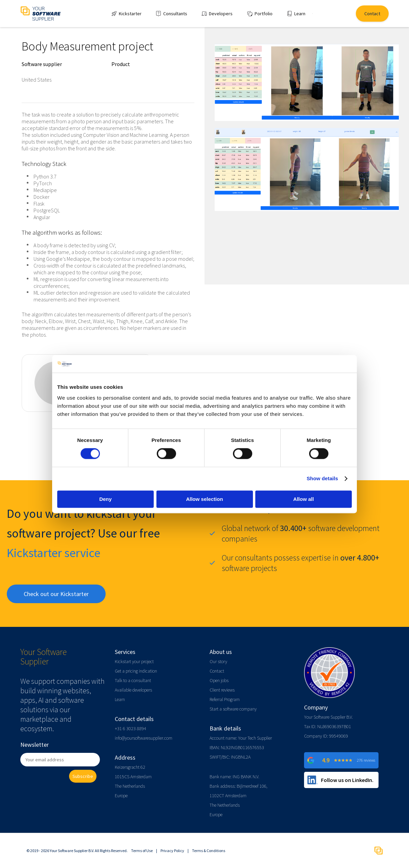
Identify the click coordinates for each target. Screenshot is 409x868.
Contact (217, 671)
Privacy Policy (172, 851)
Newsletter (35, 745)
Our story (218, 661)
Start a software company (233, 709)
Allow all (304, 499)
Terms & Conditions (209, 851)
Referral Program (225, 699)
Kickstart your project (134, 661)
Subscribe (83, 776)
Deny (105, 499)
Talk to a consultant (133, 680)
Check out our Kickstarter (56, 594)
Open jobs (219, 680)
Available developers (133, 690)
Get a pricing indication (136, 671)
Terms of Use (142, 851)
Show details (322, 479)
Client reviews (222, 690)
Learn (120, 699)
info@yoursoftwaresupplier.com (144, 738)
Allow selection (204, 499)
